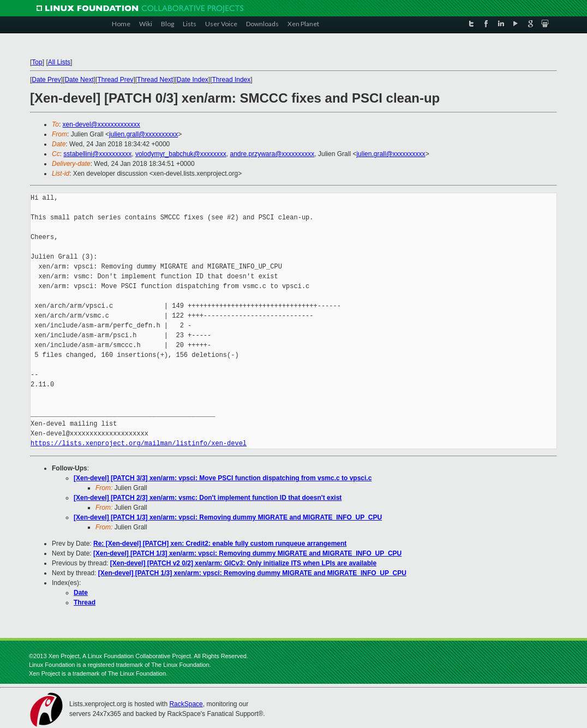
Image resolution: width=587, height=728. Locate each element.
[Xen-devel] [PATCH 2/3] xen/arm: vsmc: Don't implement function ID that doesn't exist (208, 498)
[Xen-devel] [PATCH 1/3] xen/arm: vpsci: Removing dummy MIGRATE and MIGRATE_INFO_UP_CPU (228, 517)
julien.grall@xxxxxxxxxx (143, 134)
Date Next (79, 80)
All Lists (59, 62)
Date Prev (46, 80)
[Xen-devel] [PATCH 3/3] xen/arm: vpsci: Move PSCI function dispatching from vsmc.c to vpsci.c (223, 478)
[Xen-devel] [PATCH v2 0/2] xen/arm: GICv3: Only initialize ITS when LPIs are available (243, 563)
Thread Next (155, 80)
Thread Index (232, 80)
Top (37, 62)
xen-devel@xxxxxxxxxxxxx (101, 124)
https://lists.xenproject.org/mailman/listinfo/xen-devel (139, 443)
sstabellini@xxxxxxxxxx (97, 154)
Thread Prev (115, 80)
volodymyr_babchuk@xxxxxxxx (181, 154)
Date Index (193, 80)
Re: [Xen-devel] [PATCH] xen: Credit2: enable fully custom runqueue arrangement (220, 544)
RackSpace (186, 704)
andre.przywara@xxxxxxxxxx (272, 154)
